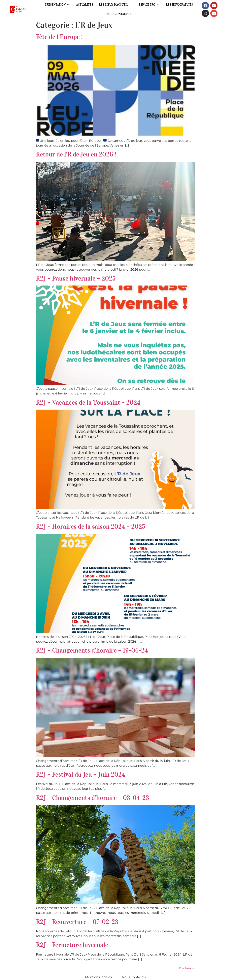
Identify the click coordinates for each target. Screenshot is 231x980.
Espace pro (149, 5)
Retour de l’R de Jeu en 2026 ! (76, 154)
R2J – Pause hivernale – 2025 (76, 278)
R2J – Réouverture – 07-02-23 (77, 922)
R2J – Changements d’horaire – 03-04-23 (93, 798)
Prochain (187, 968)
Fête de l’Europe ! (59, 37)
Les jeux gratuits (179, 5)
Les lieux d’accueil (115, 5)
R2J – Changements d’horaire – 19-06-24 (92, 650)
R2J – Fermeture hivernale (72, 945)
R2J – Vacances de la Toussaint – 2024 (88, 403)
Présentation (57, 5)
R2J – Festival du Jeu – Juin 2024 (81, 775)
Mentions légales (99, 977)
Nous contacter (119, 14)
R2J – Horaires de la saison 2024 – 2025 (91, 527)
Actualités (85, 5)
